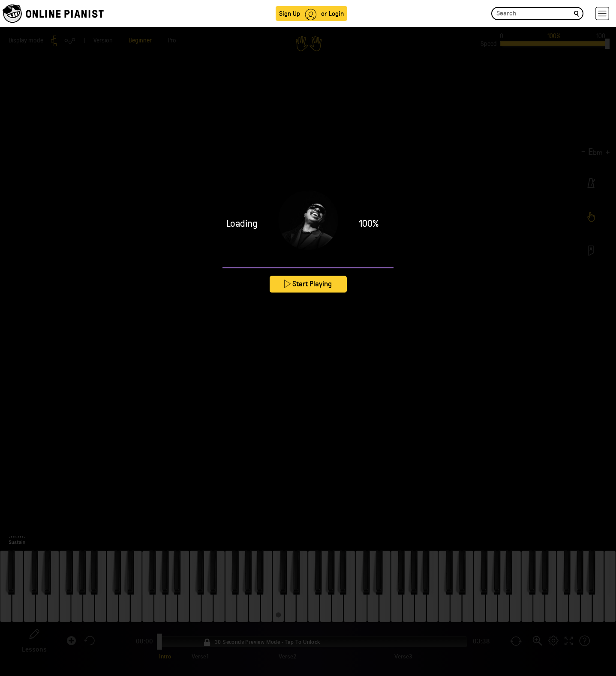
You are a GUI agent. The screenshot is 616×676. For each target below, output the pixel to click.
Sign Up (290, 13)
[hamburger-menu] (602, 14)
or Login (332, 13)
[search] (576, 13)
